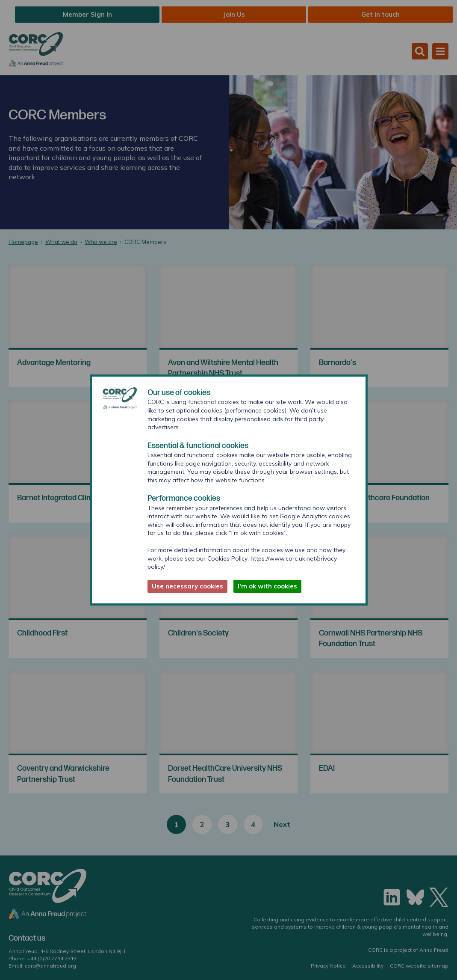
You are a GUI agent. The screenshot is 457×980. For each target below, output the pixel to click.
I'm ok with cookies (267, 586)
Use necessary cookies (187, 586)
